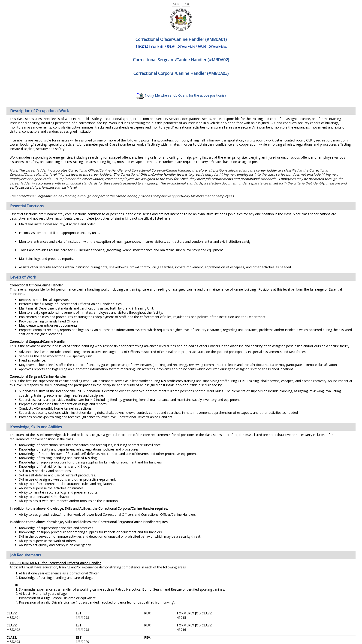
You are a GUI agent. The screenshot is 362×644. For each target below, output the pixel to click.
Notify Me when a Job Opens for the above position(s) (181, 95)
